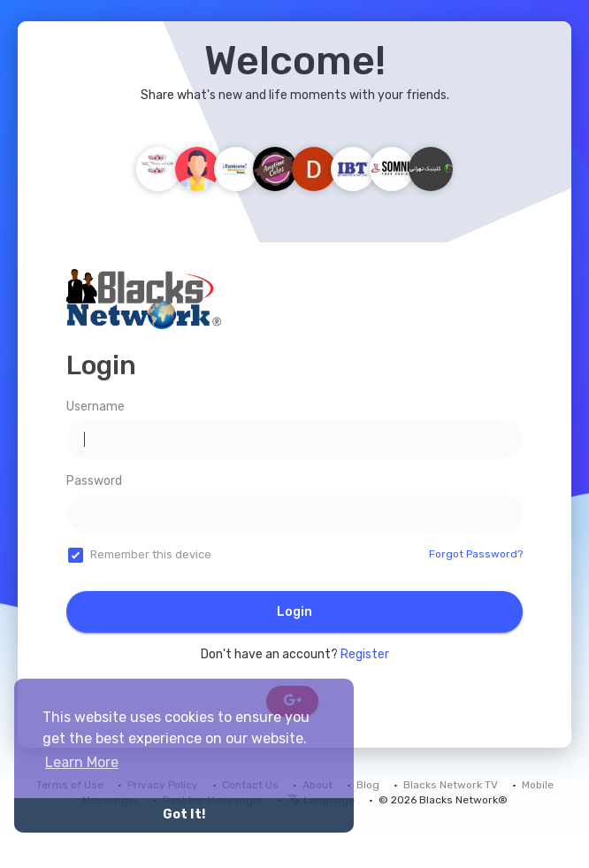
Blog (368, 785)
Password (94, 481)
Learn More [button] (82, 762)
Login (294, 612)
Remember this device (151, 554)
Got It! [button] (184, 814)
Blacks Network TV (451, 785)
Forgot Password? (476, 554)
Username (96, 407)
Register (365, 654)
